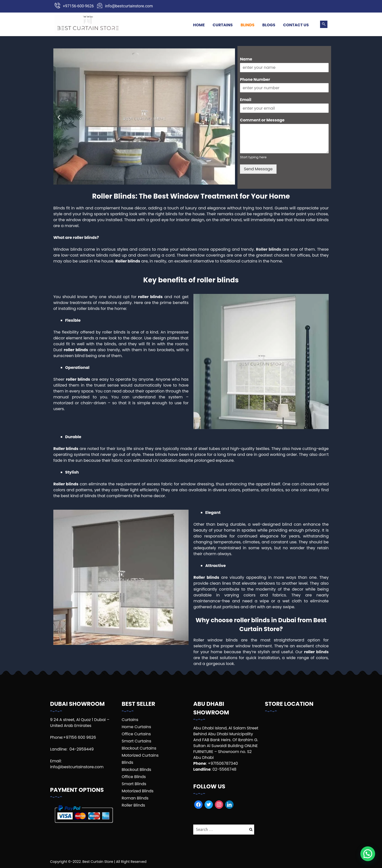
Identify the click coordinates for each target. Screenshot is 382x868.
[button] (59, 117)
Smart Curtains (136, 741)
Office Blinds (134, 777)
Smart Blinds (134, 784)
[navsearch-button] (324, 24)
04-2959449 (81, 749)
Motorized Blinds (138, 791)
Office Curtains (136, 734)
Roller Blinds (133, 805)
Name (246, 59)
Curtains (223, 25)
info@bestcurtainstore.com (77, 767)
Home (199, 25)
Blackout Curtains (139, 748)
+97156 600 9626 (80, 737)
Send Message (258, 169)
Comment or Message (262, 120)
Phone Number (255, 80)
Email (246, 100)
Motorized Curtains (140, 755)
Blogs (269, 25)
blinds (322, 652)
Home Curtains (136, 727)
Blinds (248, 25)
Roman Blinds (135, 798)
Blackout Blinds (136, 770)
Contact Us (296, 25)
